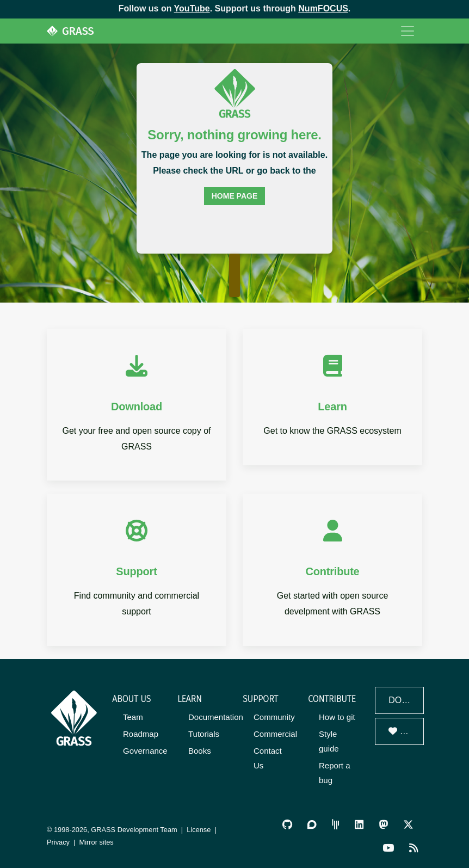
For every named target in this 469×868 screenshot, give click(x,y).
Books (200, 751)
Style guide (329, 741)
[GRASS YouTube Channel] (388, 848)
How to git (337, 717)
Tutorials (204, 734)
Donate (406, 731)
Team (133, 717)
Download (406, 700)
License (199, 830)
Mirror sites (97, 842)
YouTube (192, 8)
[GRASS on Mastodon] (384, 824)
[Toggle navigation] (408, 31)
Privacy (58, 842)
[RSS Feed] (414, 848)
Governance (145, 751)
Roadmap (141, 734)
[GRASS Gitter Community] (336, 824)
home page (235, 196)
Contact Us (268, 758)
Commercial (275, 734)
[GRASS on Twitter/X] (408, 824)
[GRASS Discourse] (312, 824)
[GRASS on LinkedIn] (359, 824)
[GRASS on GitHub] (287, 824)
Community (274, 717)
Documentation (216, 717)
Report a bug (335, 773)
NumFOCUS (323, 8)
